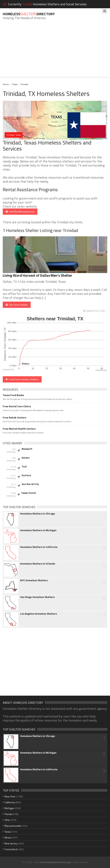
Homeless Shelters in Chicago (38, 514)
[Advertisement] (55, 51)
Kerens (26, 458)
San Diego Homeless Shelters (37, 597)
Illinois (8, 837)
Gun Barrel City (30, 484)
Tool (24, 466)
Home (6, 84)
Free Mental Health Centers (19, 429)
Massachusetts (13, 826)
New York (10, 796)
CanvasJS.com (101, 370)
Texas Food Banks (13, 395)
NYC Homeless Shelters (34, 580)
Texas (15, 84)
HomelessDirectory (29, 14)
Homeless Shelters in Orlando (38, 564)
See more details (17, 305)
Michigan (9, 808)
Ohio (7, 820)
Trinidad (24, 84)
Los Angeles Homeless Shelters (38, 614)
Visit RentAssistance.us (20, 211)
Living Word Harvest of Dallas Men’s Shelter (37, 275)
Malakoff (27, 449)
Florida (8, 814)
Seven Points (29, 493)
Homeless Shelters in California (39, 547)
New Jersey (11, 843)
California (10, 802)
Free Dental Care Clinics (17, 406)
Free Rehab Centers (14, 417)
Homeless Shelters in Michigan (38, 530)
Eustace (26, 475)
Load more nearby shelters (22, 379)
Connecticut (11, 849)
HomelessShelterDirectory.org (55, 862)
